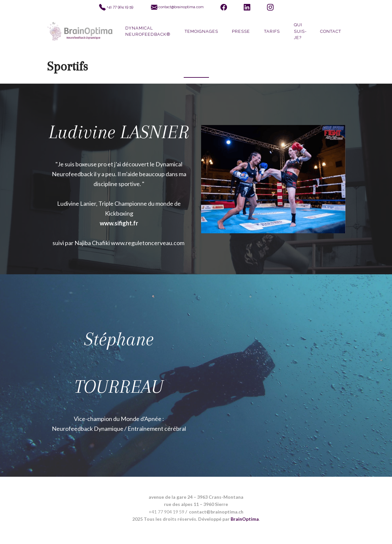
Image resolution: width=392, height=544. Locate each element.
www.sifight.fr (119, 223)
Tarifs (272, 31)
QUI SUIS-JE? (300, 31)
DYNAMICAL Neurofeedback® (148, 31)
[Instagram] (270, 7)
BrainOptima (245, 519)
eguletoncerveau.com (156, 243)
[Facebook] (224, 7)
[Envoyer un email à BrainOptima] (177, 7)
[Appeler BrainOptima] (116, 7)
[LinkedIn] (247, 7)
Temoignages (201, 31)
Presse (241, 31)
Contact (331, 31)
